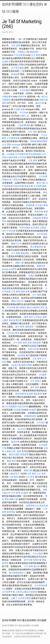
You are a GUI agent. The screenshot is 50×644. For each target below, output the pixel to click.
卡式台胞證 (25, 90)
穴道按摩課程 (24, 125)
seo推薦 (11, 154)
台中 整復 (16, 253)
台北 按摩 (28, 566)
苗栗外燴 (22, 97)
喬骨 (45, 192)
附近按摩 (20, 394)
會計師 (37, 566)
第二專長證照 (16, 180)
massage (16, 145)
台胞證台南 (10, 451)
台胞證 (5, 61)
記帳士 (23, 116)
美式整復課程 (37, 247)
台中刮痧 (22, 157)
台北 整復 (36, 55)
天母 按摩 (16, 45)
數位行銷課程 (33, 307)
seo (4, 589)
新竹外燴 (28, 560)
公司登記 (38, 317)
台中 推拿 (18, 343)
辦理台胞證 (27, 365)
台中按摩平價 (21, 154)
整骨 (17, 333)
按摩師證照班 (30, 416)
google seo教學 (9, 269)
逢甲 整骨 (35, 387)
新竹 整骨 (20, 327)
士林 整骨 (13, 477)
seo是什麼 (16, 365)
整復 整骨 (11, 461)
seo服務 (43, 375)
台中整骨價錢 (40, 186)
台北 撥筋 (7, 145)
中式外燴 (18, 55)
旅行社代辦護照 (9, 407)
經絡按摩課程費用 (39, 141)
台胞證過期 (7, 97)
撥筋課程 (34, 52)
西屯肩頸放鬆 (35, 154)
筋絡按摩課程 (15, 320)
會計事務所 (21, 307)
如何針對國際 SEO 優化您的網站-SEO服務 (24, 8)
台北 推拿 (30, 477)
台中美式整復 (17, 68)
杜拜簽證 (35, 228)
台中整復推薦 (13, 138)
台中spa (11, 333)
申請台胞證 (25, 228)
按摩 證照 (28, 317)
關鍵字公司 (16, 244)
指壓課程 (29, 327)
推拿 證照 (27, 343)
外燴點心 (22, 52)
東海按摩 (15, 74)
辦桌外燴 (29, 186)
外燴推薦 (30, 205)
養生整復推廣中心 (17, 573)
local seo (22, 429)
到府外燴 (39, 212)
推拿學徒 (11, 512)
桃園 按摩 (25, 292)
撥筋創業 (37, 343)
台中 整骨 (41, 474)
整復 (19, 451)
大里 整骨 (33, 161)
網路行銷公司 (17, 301)
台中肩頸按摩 (41, 585)
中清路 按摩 (19, 109)
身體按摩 (24, 454)
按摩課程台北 (32, 506)
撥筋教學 (38, 394)
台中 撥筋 (33, 132)
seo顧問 (32, 410)
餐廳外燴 (41, 266)
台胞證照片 (14, 474)
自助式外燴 (19, 186)
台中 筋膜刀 (36, 381)
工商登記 (20, 592)
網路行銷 (20, 263)
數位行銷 (40, 103)
